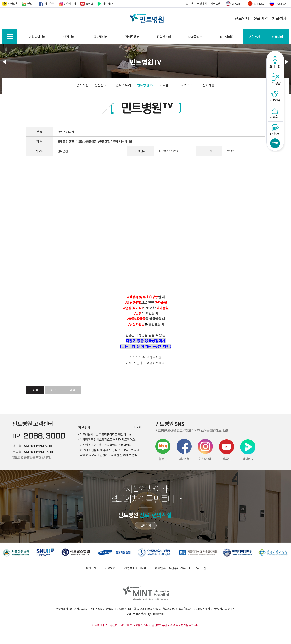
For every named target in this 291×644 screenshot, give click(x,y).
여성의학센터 (37, 37)
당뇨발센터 (100, 37)
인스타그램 (70, 4)
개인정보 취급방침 (137, 568)
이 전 (54, 390)
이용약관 (112, 568)
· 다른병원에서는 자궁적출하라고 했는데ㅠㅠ (105, 434)
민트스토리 (123, 85)
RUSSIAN (281, 4)
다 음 (72, 390)
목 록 (35, 390)
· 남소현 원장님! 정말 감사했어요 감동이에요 (105, 445)
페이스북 (49, 4)
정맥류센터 (132, 37)
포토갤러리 (167, 85)
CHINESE (259, 4)
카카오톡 (13, 4)
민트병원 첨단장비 (146, 525)
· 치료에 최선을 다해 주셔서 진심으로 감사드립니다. (109, 450)
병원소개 (254, 37)
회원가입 (202, 4)
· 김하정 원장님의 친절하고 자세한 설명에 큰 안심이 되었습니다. (110, 455)
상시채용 (209, 85)
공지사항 (82, 85)
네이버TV (108, 4)
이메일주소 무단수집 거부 (172, 568)
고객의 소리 (188, 85)
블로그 (31, 4)
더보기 (138, 427)
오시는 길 (200, 568)
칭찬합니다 (102, 85)
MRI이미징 (227, 37)
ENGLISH (237, 4)
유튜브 (89, 4)
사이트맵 (216, 4)
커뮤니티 (277, 37)
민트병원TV (145, 85)
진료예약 (261, 18)
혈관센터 (69, 37)
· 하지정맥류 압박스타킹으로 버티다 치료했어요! (107, 439)
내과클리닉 (195, 37)
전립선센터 (164, 37)
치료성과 (279, 18)
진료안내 (242, 18)
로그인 (189, 4)
